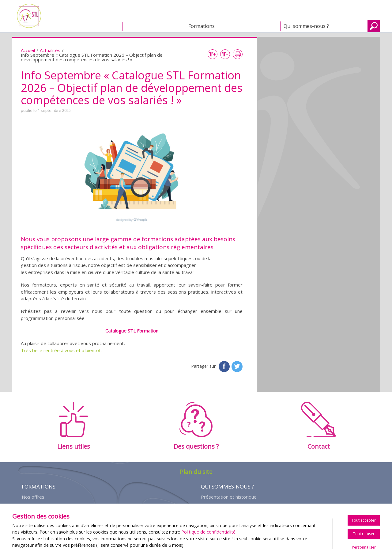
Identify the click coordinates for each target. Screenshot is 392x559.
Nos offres (33, 497)
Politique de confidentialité (208, 532)
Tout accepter (364, 520)
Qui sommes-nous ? (306, 26)
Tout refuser (364, 534)
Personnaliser (364, 547)
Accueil (78, 27)
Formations (202, 26)
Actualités (50, 50)
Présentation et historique (229, 497)
